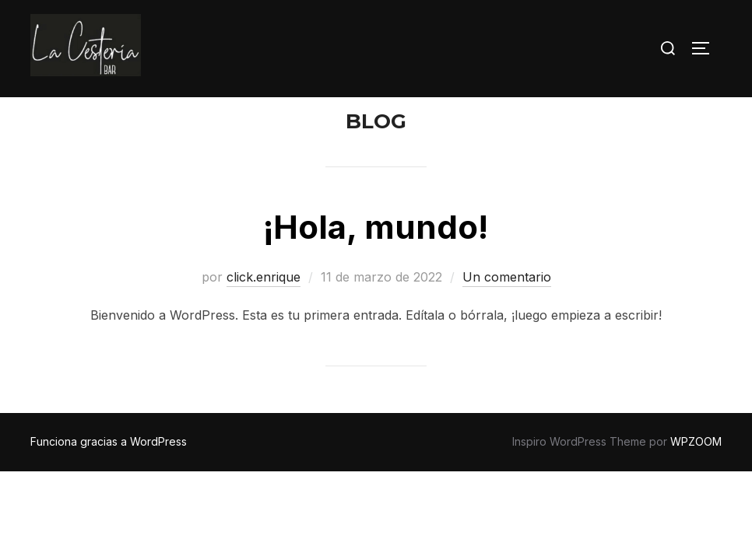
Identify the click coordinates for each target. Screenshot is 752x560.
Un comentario (507, 307)
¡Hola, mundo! (376, 257)
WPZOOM (696, 472)
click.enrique (264, 307)
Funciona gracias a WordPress (109, 472)
